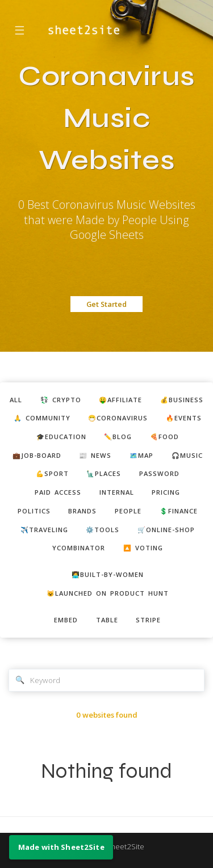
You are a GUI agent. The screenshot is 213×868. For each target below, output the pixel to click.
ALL (16, 400)
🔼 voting (143, 548)
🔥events (184, 418)
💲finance (179, 511)
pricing (166, 492)
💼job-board (37, 455)
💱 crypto (61, 400)
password (159, 473)
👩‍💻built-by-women (108, 574)
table (107, 620)
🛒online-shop (166, 530)
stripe (148, 620)
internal (117, 492)
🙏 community (42, 418)
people (128, 511)
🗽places (104, 473)
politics (34, 511)
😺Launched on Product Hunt (108, 593)
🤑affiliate (120, 400)
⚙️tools (103, 530)
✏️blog (118, 437)
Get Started (106, 304)
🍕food (164, 437)
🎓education (61, 437)
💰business (182, 400)
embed (66, 620)
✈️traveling (44, 530)
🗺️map (141, 455)
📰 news (95, 455)
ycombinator (79, 548)
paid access (58, 492)
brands (82, 511)
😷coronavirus (118, 418)
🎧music (187, 455)
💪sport (52, 473)
